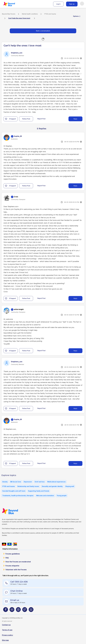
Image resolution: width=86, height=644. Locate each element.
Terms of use (7, 630)
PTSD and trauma (50, 14)
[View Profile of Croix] (16, 197)
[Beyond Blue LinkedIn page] (31, 610)
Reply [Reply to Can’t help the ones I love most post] (75, 119)
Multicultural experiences (56, 482)
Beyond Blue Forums (12, 4)
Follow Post (26, 119)
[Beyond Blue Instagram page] (18, 610)
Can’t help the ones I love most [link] (19, 18)
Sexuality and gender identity (52, 486)
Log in (58, 4)
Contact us (6, 625)
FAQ (7, 558)
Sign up (72, 4)
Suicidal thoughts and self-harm (14, 491)
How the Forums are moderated (18, 562)
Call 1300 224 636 (19, 582)
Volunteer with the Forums (16, 570)
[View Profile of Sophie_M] (18, 136)
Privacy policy (7, 635)
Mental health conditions (30, 14)
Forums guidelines (13, 554)
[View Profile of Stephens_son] (17, 53)
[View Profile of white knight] (19, 309)
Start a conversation (43, 31)
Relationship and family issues (28, 486)
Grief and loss (40, 482)
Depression (28, 482)
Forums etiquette (12, 566)
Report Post (41, 119)
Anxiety (5, 482)
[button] (6, 119)
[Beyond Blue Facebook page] (6, 610)
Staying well (70, 486)
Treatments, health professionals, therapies (18, 496)
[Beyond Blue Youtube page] (12, 610)
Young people (62, 496)
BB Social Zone (16, 482)
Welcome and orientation (45, 496)
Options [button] (76, 16)
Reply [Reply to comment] (75, 186)
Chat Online (16, 591)
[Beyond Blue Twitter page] (25, 610)
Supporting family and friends (39, 491)
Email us (15, 600)
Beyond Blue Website (14, 511)
